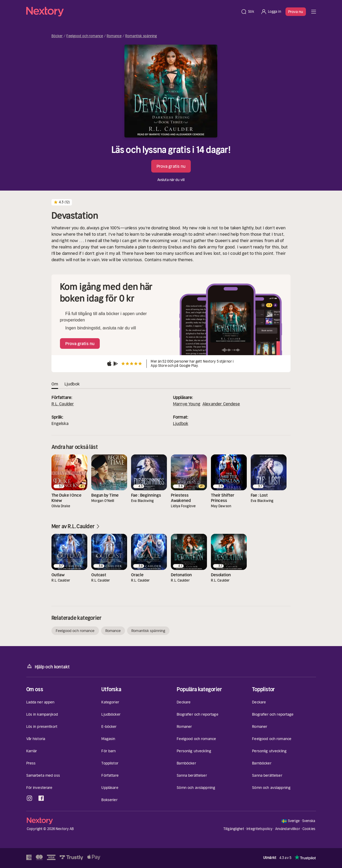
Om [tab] (55, 384)
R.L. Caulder (63, 404)
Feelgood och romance (85, 36)
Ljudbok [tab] (72, 384)
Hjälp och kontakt (48, 666)
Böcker (57, 36)
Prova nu (296, 12)
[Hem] (132, 12)
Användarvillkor (288, 829)
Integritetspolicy (259, 829)
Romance (114, 36)
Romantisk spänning (141, 36)
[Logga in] (271, 12)
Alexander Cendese (221, 404)
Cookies (309, 829)
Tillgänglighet (234, 829)
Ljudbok (181, 423)
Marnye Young (187, 404)
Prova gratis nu (171, 166)
